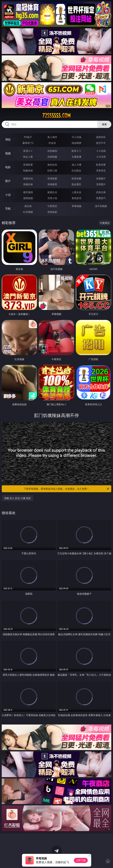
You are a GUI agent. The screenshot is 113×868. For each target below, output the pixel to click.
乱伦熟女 (76, 170)
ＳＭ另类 (101, 157)
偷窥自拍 (28, 178)
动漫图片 (101, 178)
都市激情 (28, 192)
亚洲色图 (52, 178)
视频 (8, 153)
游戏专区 (101, 137)
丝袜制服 (52, 157)
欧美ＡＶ (76, 151)
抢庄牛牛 (101, 143)
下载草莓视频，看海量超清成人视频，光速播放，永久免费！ (67, 489)
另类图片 (101, 184)
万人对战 (76, 137)
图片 (8, 181)
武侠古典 (101, 192)
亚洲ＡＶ (28, 151)
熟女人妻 (28, 157)
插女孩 (28, 206)
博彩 (8, 140)
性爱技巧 (101, 198)
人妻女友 (76, 192)
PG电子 (28, 137)
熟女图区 (76, 184)
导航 (8, 209)
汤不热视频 (101, 206)
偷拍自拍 (52, 165)
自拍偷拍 (52, 151)
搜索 (104, 124)
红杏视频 (28, 212)
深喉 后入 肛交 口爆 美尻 (18, 498)
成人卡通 (76, 165)
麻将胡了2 (28, 143)
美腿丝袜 (28, 184)
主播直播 (76, 157)
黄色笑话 (76, 198)
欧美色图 (76, 178)
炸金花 (52, 143)
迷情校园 (28, 198)
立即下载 (81, 860)
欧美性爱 (101, 165)
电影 (8, 167)
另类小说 (52, 198)
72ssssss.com (56, 116)
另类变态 (101, 170)
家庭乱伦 (52, 192)
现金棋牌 (76, 143)
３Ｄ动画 (101, 151)
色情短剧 (52, 212)
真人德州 (52, 137)
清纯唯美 (52, 184)
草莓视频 (76, 206)
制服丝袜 (28, 170)
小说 (8, 195)
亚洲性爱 (28, 165)
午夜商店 (52, 206)
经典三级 (52, 170)
